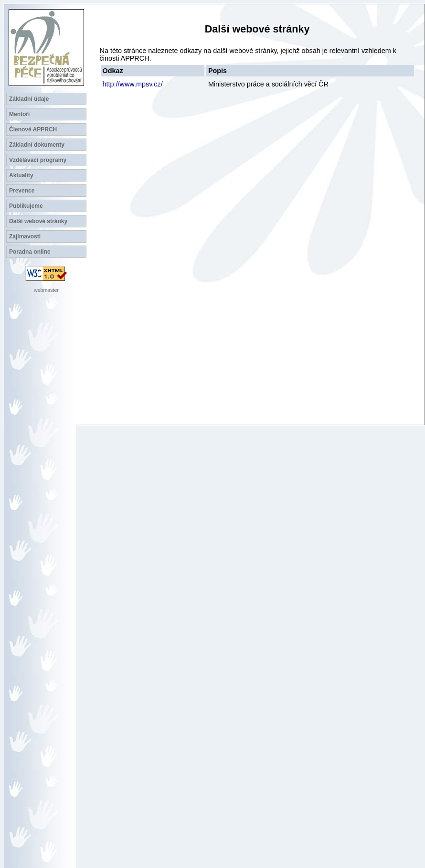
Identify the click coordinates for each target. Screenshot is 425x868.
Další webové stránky (38, 221)
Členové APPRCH (33, 129)
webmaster (46, 290)
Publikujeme (26, 206)
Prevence (22, 191)
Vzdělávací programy (38, 160)
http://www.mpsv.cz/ (133, 84)
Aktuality (21, 175)
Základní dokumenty (37, 145)
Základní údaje (29, 99)
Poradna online (30, 252)
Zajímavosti (25, 236)
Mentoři (19, 114)
